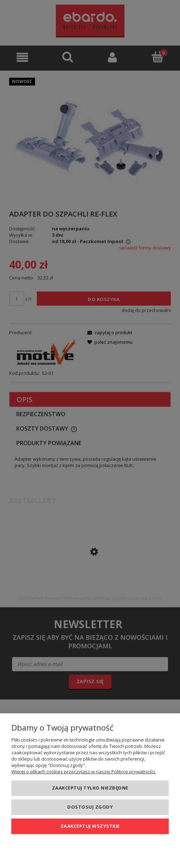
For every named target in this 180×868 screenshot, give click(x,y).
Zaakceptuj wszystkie (90, 826)
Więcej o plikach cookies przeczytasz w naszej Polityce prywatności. (84, 772)
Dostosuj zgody (90, 807)
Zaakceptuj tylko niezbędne (90, 788)
